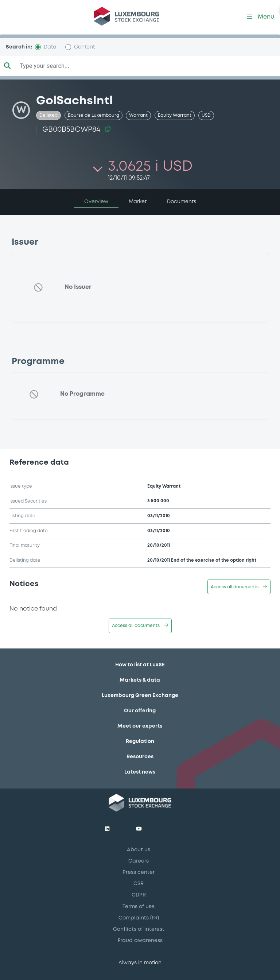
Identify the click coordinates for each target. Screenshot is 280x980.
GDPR (139, 895)
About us (139, 850)
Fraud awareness (140, 941)
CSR (139, 884)
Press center (139, 872)
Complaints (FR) (139, 918)
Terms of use (139, 907)
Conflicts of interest (139, 929)
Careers (139, 861)
